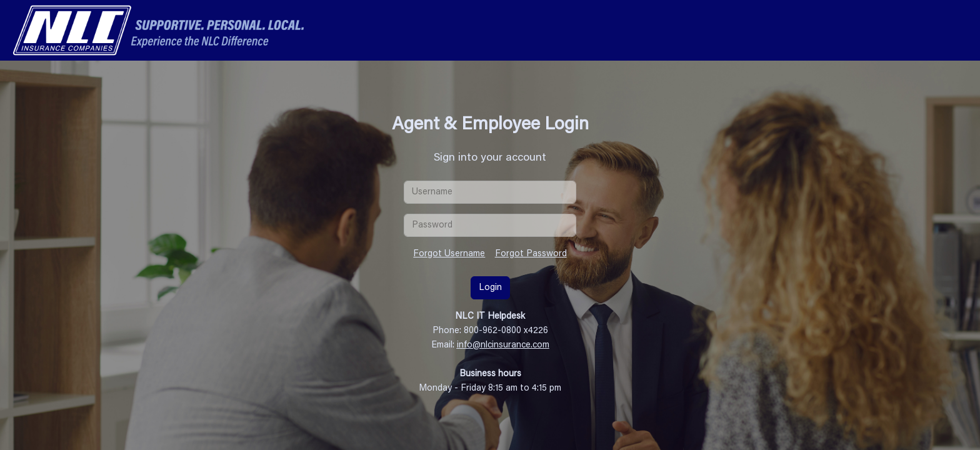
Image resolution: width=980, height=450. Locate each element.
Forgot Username (449, 254)
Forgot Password (531, 254)
